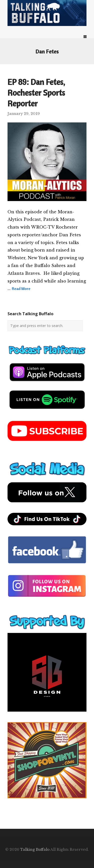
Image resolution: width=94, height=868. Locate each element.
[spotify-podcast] (47, 411)
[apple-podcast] (47, 383)
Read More (21, 289)
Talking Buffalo (35, 850)
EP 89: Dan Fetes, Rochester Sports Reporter (36, 93)
